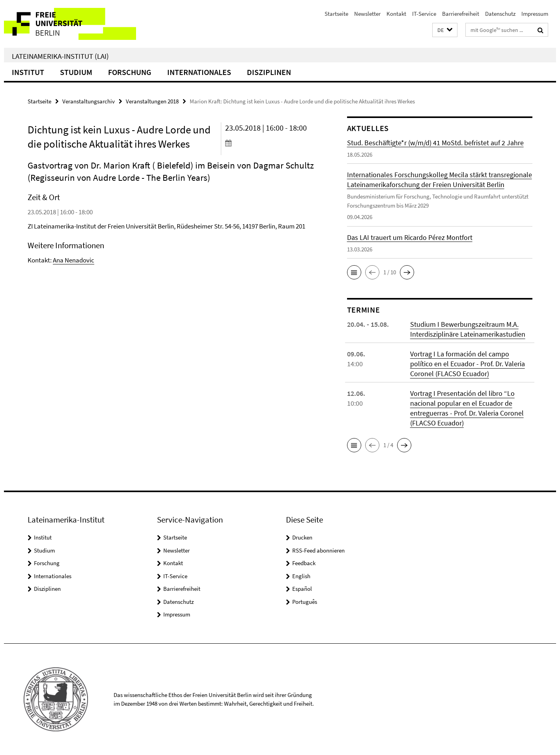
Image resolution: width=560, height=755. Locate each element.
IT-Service (424, 14)
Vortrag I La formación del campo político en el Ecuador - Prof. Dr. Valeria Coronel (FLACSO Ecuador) (468, 364)
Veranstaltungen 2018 (152, 101)
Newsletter (367, 14)
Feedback (304, 563)
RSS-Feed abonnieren (318, 550)
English (301, 576)
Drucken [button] (302, 537)
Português (305, 602)
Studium (76, 72)
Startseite (336, 14)
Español (302, 589)
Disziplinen (269, 72)
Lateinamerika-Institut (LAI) (60, 56)
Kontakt (396, 14)
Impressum (535, 14)
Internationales (199, 72)
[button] (445, 30)
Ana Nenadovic (74, 260)
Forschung (130, 72)
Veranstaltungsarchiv (89, 101)
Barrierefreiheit (461, 14)
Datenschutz (500, 14)
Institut (28, 72)
